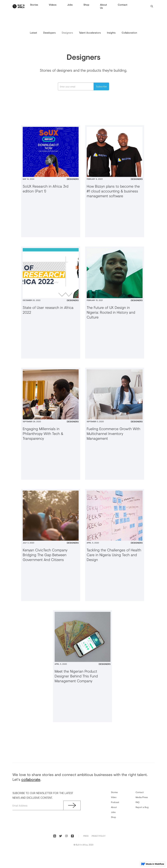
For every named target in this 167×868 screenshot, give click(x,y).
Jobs (70, 5)
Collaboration (129, 33)
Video (114, 797)
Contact (123, 5)
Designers (67, 33)
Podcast (115, 802)
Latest (33, 33)
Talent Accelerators (90, 33)
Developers (49, 33)
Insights (111, 33)
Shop (86, 5)
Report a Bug (142, 807)
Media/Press (142, 797)
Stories (34, 5)
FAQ (138, 802)
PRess (86, 836)
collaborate (31, 779)
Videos (53, 5)
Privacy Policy (99, 836)
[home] (19, 6)
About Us (103, 6)
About (114, 807)
